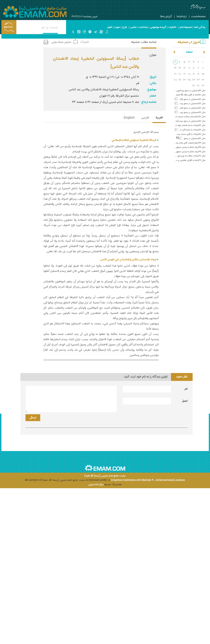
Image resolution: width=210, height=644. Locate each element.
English (129, 118)
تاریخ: (153, 77)
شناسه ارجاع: (148, 102)
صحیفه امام (186, 27)
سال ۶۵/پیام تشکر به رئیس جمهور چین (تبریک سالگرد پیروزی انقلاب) (175, 152)
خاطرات (172, 27)
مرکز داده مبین (96, 485)
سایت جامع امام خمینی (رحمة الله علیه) (105, 476)
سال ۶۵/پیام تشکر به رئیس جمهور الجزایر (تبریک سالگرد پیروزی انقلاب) (175, 147)
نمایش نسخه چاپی (61, 42)
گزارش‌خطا (166, 17)
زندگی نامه (200, 27)
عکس (133, 27)
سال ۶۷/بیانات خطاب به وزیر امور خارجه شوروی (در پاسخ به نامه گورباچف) (174, 156)
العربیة (159, 118)
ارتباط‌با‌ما (182, 17)
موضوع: (151, 90)
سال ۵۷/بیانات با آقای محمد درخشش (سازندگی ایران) (182, 134)
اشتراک (84, 42)
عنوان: (152, 55)
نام (186, 389)
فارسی (145, 118)
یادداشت (143, 27)
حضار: (153, 96)
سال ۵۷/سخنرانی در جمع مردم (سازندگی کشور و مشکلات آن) (179, 121)
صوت (117, 27)
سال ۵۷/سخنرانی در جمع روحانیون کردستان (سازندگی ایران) (179, 104)
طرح (125, 27)
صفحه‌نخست (198, 17)
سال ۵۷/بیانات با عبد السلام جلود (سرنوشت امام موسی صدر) (179, 125)
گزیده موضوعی (158, 27)
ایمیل (185, 401)
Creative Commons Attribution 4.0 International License (148, 480)
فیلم (110, 27)
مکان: (153, 83)
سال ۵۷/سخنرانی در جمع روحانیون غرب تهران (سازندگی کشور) (178, 112)
